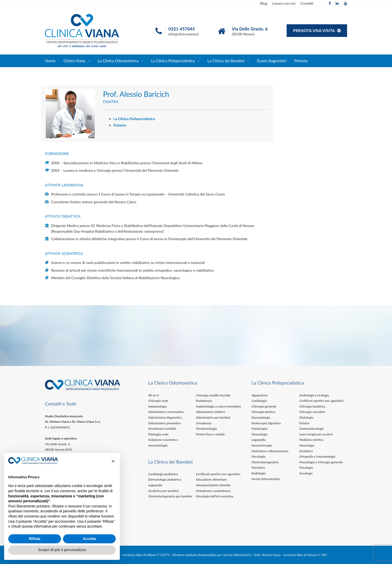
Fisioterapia (259, 429)
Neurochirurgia (262, 445)
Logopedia (155, 485)
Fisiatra (304, 423)
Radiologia (259, 473)
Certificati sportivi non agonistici (218, 474)
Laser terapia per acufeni (316, 434)
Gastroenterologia (312, 429)
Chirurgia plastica (263, 412)
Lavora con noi (284, 3)
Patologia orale (158, 434)
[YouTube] (346, 3)
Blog (264, 3)
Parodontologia (206, 429)
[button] (113, 461)
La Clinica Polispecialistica (173, 61)
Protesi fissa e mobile (210, 434)
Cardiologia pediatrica (163, 474)
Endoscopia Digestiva (266, 423)
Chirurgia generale (264, 406)
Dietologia (306, 417)
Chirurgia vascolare (312, 412)
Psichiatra (258, 468)
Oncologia (258, 456)
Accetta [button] (89, 539)
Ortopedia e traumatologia (317, 456)
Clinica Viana (74, 61)
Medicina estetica (311, 440)
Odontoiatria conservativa (166, 412)
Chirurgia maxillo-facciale (213, 395)
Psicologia (306, 468)
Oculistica (306, 451)
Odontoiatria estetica (210, 412)
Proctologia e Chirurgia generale (321, 462)
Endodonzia (204, 401)
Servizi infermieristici (266, 479)
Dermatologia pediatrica (165, 479)
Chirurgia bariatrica (312, 406)
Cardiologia (259, 401)
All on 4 (153, 395)
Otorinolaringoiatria (265, 462)
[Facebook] (330, 3)
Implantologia (157, 406)
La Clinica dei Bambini (226, 61)
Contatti (307, 3)
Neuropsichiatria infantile (213, 485)
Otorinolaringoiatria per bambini (170, 496)
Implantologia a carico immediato (218, 406)
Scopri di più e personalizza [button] (62, 550)
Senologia (306, 473)
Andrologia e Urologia (314, 395)
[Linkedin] (337, 3)
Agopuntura (260, 395)
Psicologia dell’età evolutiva (215, 496)
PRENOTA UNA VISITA (315, 30)
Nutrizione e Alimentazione (270, 451)
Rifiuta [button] (35, 539)
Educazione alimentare (211, 479)
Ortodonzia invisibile (162, 429)
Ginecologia (260, 434)
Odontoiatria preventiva (164, 423)
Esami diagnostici (272, 61)
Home (50, 61)
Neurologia (307, 445)
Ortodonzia (204, 423)
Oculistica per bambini (163, 491)
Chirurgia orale (158, 401)
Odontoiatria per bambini (213, 417)
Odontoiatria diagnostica (165, 417)
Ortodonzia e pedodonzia (213, 491)
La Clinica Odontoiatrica (118, 61)
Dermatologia (261, 417)
